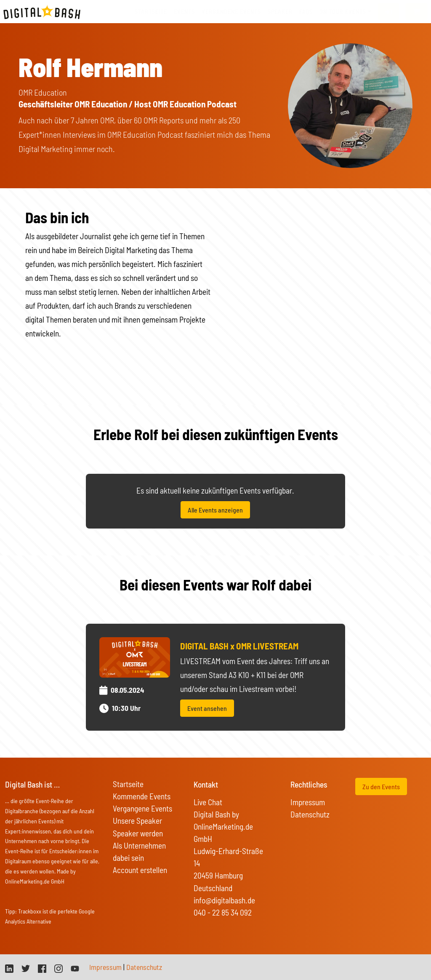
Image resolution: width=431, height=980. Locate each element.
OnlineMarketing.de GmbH (35, 881)
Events (184, 12)
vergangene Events (231, 12)
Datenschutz (310, 814)
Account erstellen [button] (140, 870)
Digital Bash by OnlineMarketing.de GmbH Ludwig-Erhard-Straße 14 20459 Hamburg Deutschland (228, 851)
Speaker (280, 12)
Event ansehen (207, 708)
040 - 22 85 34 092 (223, 912)
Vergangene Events (142, 808)
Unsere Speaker (137, 821)
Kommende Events (142, 796)
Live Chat (208, 802)
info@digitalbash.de (224, 900)
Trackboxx (30, 911)
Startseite (151, 12)
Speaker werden (138, 833)
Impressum (308, 802)
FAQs (306, 12)
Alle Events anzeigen (215, 510)
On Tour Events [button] (343, 12)
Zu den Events (381, 786)
